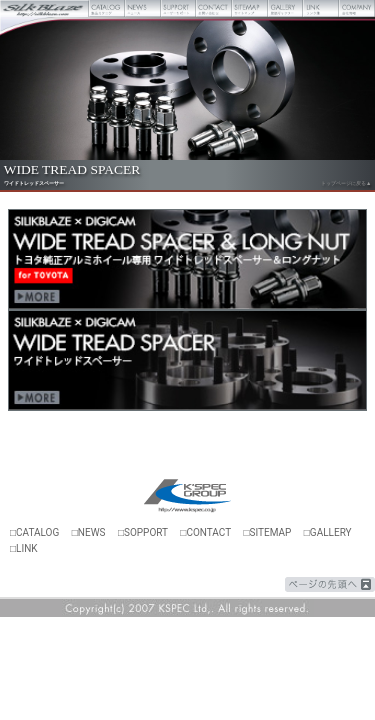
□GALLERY (328, 532)
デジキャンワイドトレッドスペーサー (187, 360)
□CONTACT (205, 532)
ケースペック (188, 497)
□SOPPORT (143, 532)
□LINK (24, 548)
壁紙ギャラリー (286, 8)
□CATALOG (34, 532)
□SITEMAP (267, 532)
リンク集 (321, 8)
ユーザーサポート (179, 8)
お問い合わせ (214, 8)
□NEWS (89, 532)
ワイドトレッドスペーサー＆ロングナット (187, 259)
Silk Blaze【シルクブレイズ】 (44, 8)
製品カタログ (107, 8)
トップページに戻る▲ (346, 183)
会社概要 (357, 8)
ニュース (143, 8)
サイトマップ (250, 8)
